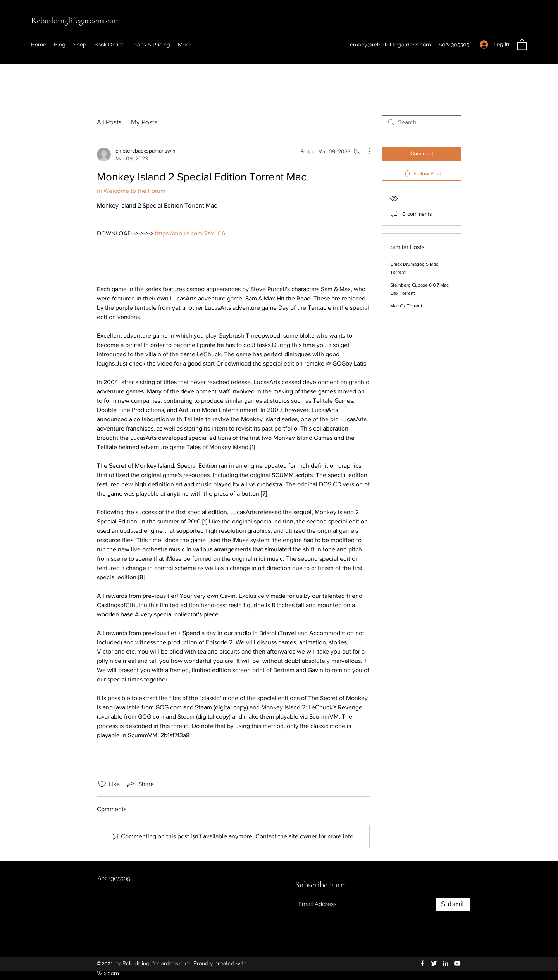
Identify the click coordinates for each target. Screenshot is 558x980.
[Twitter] (434, 963)
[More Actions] (365, 151)
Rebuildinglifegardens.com (76, 21)
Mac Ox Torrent (406, 306)
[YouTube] (457, 963)
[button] (522, 44)
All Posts (109, 122)
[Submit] (453, 904)
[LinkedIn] (446, 963)
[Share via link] (140, 784)
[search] (422, 122)
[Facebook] (422, 963)
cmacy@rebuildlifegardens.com (390, 45)
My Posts (144, 122)
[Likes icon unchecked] (102, 784)
